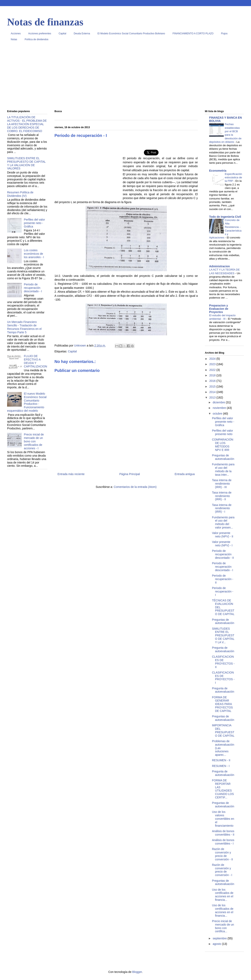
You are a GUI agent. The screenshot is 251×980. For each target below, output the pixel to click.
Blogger (137, 972)
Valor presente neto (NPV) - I (222, 544)
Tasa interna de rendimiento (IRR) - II (222, 496)
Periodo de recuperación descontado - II (223, 554)
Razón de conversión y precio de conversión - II (222, 854)
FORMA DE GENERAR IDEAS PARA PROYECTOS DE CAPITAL (222, 704)
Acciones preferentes (40, 34)
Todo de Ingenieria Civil (225, 217)
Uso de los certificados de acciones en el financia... (223, 895)
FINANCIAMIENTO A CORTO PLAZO (193, 34)
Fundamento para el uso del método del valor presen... (223, 522)
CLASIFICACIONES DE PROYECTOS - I (223, 678)
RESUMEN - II (221, 760)
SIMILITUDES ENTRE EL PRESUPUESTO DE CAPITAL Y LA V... (223, 635)
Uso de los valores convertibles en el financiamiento (223, 819)
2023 (213, 364)
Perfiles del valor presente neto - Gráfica (35, 223)
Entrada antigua (185, 474)
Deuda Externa (82, 34)
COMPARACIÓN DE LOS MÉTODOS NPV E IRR (223, 445)
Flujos (224, 34)
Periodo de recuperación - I (223, 591)
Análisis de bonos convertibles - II (223, 833)
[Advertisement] (125, 77)
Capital (62, 34)
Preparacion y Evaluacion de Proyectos (219, 309)
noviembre (220, 408)
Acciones (16, 34)
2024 (213, 359)
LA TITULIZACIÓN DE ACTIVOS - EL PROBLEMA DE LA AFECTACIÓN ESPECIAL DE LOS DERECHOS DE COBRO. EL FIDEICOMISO (27, 124)
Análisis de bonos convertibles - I (223, 842)
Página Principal (130, 474)
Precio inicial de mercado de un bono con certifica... (223, 926)
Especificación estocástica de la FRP (233, 178)
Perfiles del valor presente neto (223, 432)
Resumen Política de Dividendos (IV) (20, 194)
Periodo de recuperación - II (223, 579)
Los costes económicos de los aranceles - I (34, 254)
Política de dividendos (36, 39)
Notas (14, 39)
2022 (213, 370)
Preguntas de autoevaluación (223, 457)
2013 (213, 397)
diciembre (219, 402)
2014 (213, 392)
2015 (213, 387)
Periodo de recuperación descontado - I (33, 288)
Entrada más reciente (71, 474)
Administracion (219, 266)
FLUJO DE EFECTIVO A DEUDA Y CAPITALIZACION (36, 361)
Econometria (218, 171)
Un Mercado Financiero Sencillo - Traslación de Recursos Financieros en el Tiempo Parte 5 (24, 327)
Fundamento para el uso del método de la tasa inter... (223, 469)
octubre (218, 414)
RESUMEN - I (221, 766)
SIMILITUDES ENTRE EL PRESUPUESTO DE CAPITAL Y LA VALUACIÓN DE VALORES (26, 163)
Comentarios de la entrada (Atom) (135, 487)
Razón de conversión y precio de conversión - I (222, 870)
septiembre (220, 938)
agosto (217, 944)
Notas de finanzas (45, 22)
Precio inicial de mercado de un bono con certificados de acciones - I (34, 441)
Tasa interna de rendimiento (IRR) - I (222, 508)
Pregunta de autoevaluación (223, 649)
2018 (213, 375)
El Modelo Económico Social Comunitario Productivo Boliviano (131, 34)
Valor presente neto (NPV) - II (223, 535)
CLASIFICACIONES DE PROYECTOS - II (223, 662)
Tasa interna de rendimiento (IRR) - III (222, 484)
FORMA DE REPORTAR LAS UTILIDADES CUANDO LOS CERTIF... (223, 789)
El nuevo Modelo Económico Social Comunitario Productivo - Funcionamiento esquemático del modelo (27, 402)
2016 (213, 381)
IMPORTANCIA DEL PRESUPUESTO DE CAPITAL (223, 730)
